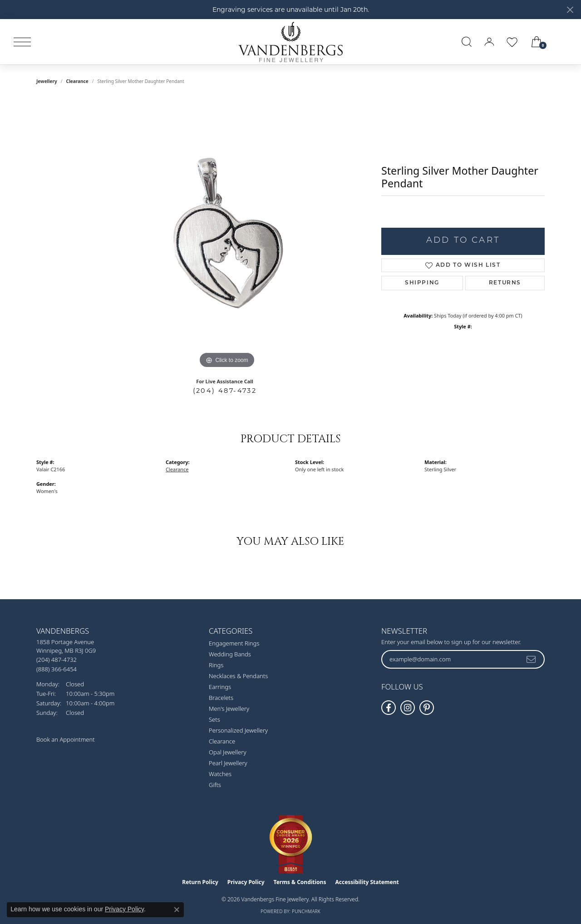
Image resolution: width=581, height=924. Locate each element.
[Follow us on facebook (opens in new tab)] (389, 708)
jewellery (47, 81)
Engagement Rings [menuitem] (234, 643)
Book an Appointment (66, 739)
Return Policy (200, 882)
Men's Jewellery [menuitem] (229, 709)
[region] (227, 235)
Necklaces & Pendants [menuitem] (238, 676)
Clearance (77, 81)
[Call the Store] (57, 660)
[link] (564, 42)
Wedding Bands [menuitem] (230, 654)
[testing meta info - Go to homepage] (290, 42)
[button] (467, 42)
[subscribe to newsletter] (532, 659)
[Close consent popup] (177, 909)
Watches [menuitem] (220, 774)
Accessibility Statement (367, 882)
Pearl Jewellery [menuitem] (228, 763)
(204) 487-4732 (225, 391)
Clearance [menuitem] (222, 741)
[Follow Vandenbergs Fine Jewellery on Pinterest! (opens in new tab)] (427, 708)
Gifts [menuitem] (215, 785)
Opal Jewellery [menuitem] (227, 752)
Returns (505, 283)
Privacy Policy (246, 882)
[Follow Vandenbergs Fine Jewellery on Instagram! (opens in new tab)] (408, 708)
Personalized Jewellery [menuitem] (238, 730)
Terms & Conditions (300, 882)
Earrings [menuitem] (220, 687)
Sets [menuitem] (214, 719)
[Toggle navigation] (22, 42)
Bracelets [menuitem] (221, 698)
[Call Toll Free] (57, 669)
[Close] (570, 10)
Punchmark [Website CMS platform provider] (306, 911)
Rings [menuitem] (216, 665)
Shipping (422, 283)
